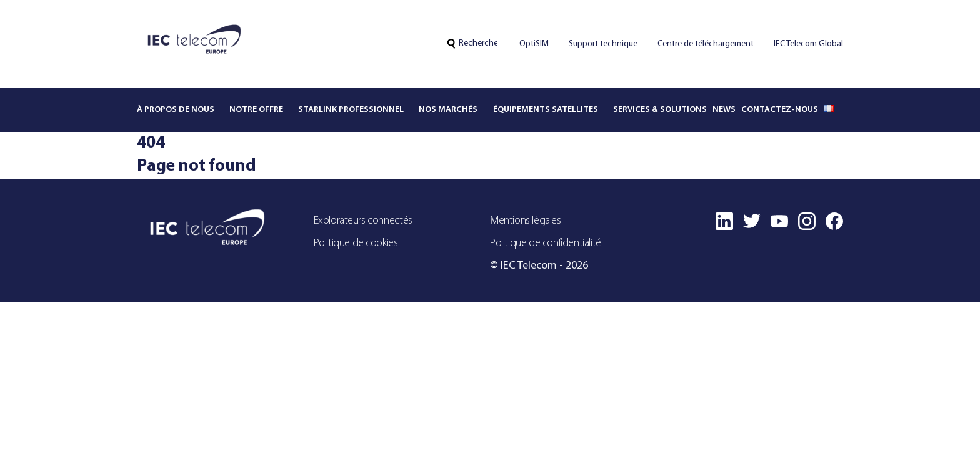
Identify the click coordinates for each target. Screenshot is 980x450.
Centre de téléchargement (706, 44)
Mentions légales (526, 221)
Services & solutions (660, 110)
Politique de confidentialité (546, 243)
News (724, 110)
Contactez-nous (780, 110)
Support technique (603, 44)
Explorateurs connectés (363, 221)
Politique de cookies (356, 243)
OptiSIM (534, 44)
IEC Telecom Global (808, 44)
